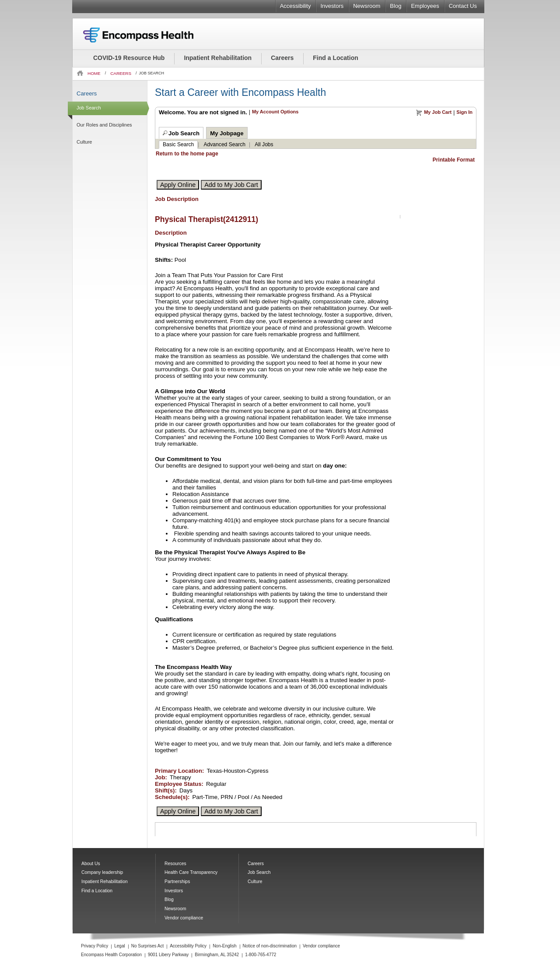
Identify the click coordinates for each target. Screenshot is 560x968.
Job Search (89, 108)
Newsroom (367, 6)
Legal (119, 946)
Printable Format (454, 160)
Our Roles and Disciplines (104, 125)
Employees (425, 6)
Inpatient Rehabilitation (218, 58)
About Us (91, 864)
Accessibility (296, 6)
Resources (175, 864)
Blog (395, 6)
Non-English (224, 946)
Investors (332, 6)
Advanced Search (225, 144)
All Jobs (264, 144)
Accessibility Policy (188, 946)
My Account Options (275, 112)
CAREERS (121, 73)
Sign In (464, 112)
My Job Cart (438, 112)
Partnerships (177, 882)
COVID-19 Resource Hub (129, 58)
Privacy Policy (94, 946)
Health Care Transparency (191, 872)
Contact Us (463, 6)
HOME (94, 73)
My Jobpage (227, 133)
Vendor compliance (184, 918)
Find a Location (335, 58)
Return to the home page (187, 154)
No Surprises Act (147, 946)
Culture (84, 142)
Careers (282, 58)
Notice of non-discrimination (270, 946)
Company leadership (102, 872)
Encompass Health (150, 35)
